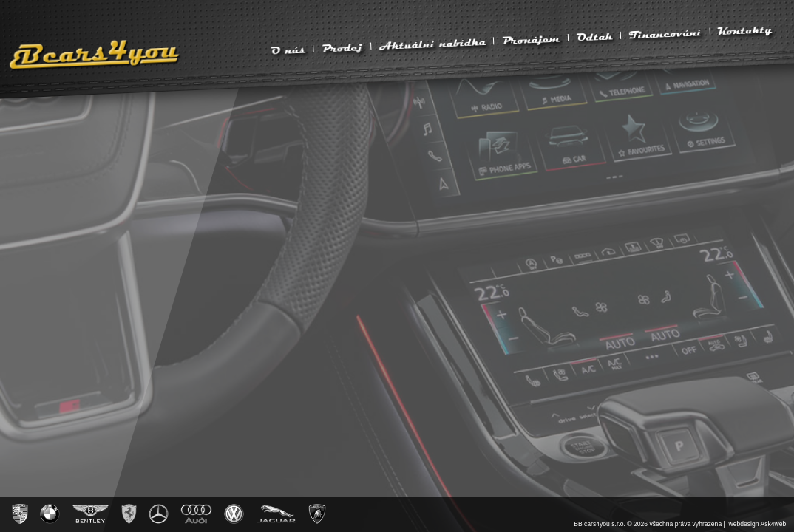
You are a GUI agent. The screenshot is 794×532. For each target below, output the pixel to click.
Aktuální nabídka (432, 44)
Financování (665, 34)
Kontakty (746, 30)
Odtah (594, 37)
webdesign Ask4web (758, 524)
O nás (288, 51)
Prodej (342, 48)
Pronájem (531, 40)
